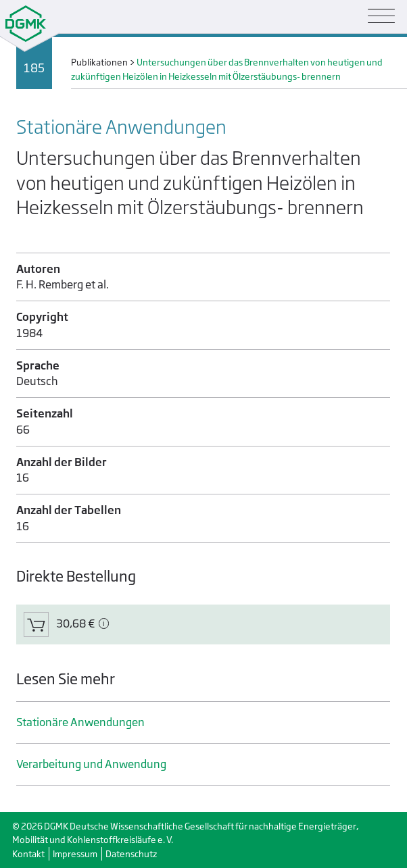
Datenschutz (131, 854)
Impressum (75, 854)
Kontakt (28, 854)
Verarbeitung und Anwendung (91, 764)
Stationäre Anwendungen (80, 722)
